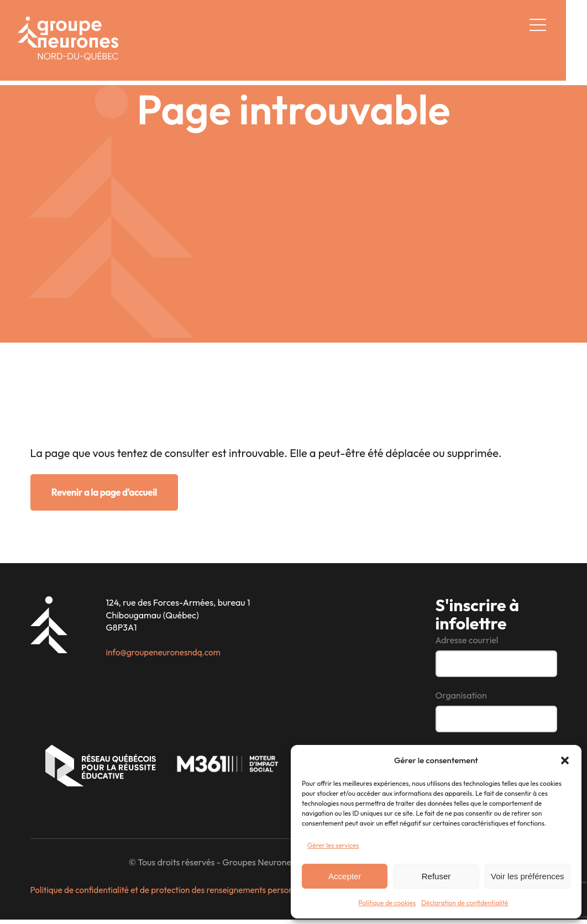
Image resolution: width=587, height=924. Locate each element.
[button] (565, 760)
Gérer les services (333, 845)
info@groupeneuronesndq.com (166, 653)
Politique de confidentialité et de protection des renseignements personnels (176, 895)
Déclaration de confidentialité (465, 903)
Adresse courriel (467, 642)
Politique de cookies (387, 903)
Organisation (461, 698)
